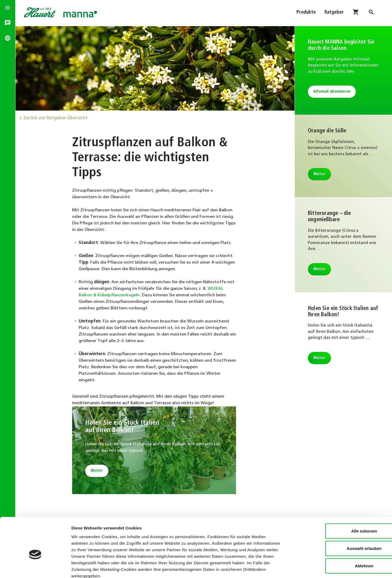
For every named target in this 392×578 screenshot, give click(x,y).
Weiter (98, 470)
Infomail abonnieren (332, 98)
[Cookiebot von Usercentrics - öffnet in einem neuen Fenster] (35, 567)
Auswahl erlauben (333, 518)
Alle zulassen (333, 500)
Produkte (306, 13)
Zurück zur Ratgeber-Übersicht (57, 118)
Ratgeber (334, 13)
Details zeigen (290, 567)
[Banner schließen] (384, 495)
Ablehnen (333, 535)
